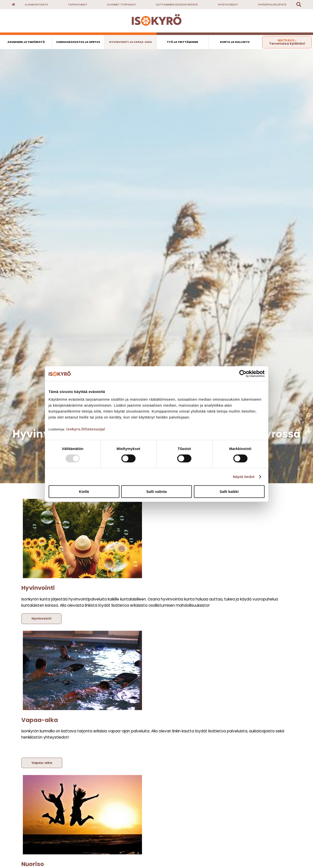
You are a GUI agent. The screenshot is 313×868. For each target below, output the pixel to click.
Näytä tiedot (244, 477)
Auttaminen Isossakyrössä (177, 5)
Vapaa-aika (42, 763)
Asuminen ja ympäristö (26, 42)
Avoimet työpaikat (122, 5)
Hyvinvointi (41, 618)
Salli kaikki (229, 492)
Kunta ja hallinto (235, 42)
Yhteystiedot (228, 5)
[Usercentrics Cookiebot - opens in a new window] (243, 374)
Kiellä (84, 492)
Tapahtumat (78, 5)
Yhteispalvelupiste (272, 5)
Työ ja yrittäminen (182, 42)
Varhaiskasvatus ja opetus (78, 42)
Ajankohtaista (36, 5)
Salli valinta (156, 492)
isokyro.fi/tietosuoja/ (86, 429)
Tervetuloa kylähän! (287, 42)
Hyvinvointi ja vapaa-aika (130, 42)
